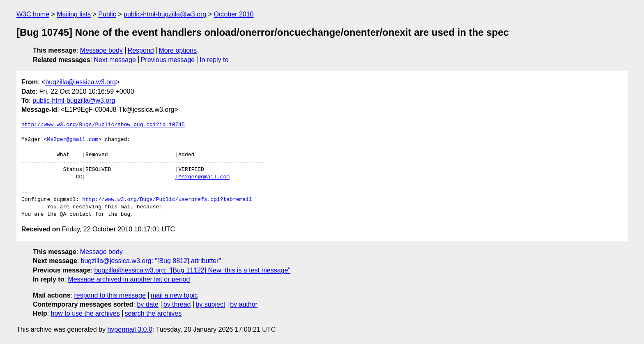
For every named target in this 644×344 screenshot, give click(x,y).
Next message (115, 60)
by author (244, 304)
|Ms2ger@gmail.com (202, 177)
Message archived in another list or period (129, 279)
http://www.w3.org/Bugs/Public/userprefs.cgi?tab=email (167, 200)
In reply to (214, 60)
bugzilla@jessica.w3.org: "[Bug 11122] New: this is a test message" (192, 270)
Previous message (168, 60)
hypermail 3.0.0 (130, 329)
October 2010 (234, 14)
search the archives (153, 313)
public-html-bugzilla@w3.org (165, 14)
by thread (177, 304)
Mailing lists (74, 14)
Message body (101, 50)
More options (178, 50)
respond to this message (110, 295)
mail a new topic (174, 295)
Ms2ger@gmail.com (72, 140)
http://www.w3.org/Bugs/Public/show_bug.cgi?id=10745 (103, 125)
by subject (210, 304)
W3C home (33, 14)
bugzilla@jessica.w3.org (80, 82)
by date (147, 304)
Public (107, 14)
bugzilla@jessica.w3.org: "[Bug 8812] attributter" (151, 261)
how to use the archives (85, 313)
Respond (141, 50)
